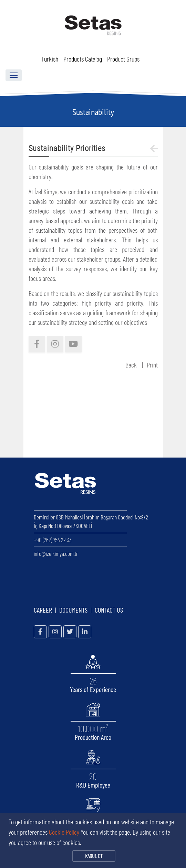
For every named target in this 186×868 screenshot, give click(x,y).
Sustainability (93, 112)
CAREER (43, 610)
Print (152, 365)
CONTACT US (109, 610)
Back (131, 365)
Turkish (50, 59)
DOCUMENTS (73, 610)
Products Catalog (83, 59)
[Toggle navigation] (14, 75)
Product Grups (123, 59)
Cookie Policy (64, 832)
